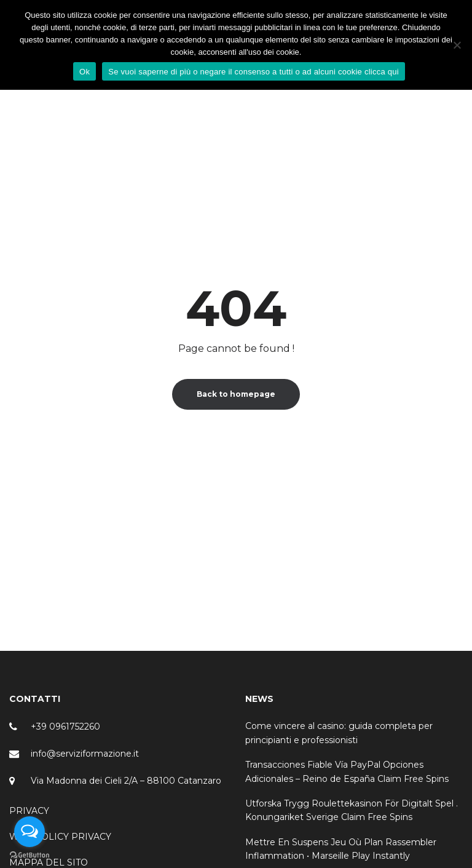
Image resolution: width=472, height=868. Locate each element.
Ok (85, 72)
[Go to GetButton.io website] (29, 855)
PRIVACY (29, 811)
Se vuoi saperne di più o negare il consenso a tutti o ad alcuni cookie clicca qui (254, 72)
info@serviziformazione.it (85, 754)
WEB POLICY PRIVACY (60, 837)
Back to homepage (236, 394)
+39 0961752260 (65, 727)
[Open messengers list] (29, 832)
